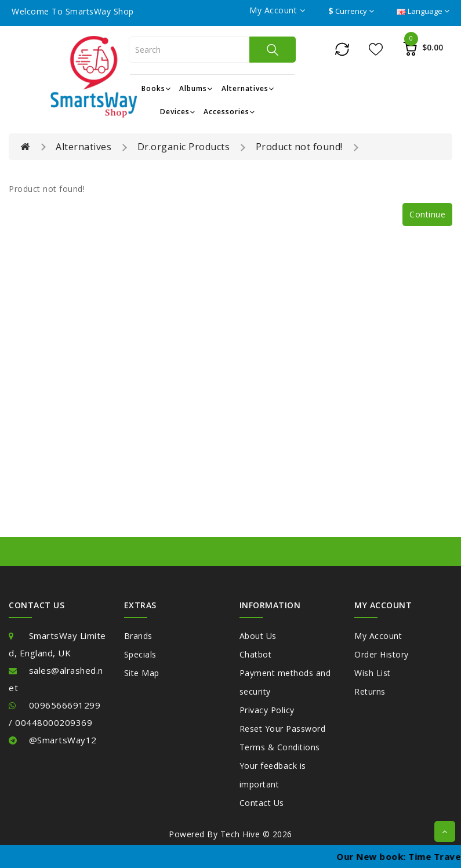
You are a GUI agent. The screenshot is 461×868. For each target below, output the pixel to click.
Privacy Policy (267, 710)
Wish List (373, 673)
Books (156, 88)
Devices (178, 112)
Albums (196, 88)
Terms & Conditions (280, 747)
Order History (382, 654)
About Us (258, 636)
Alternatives (248, 88)
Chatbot (256, 654)
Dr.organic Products (184, 147)
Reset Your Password (283, 729)
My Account (378, 636)
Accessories (229, 112)
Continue (427, 214)
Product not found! (299, 147)
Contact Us (262, 803)
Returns (370, 691)
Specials (140, 654)
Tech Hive (240, 834)
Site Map (142, 673)
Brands (138, 636)
